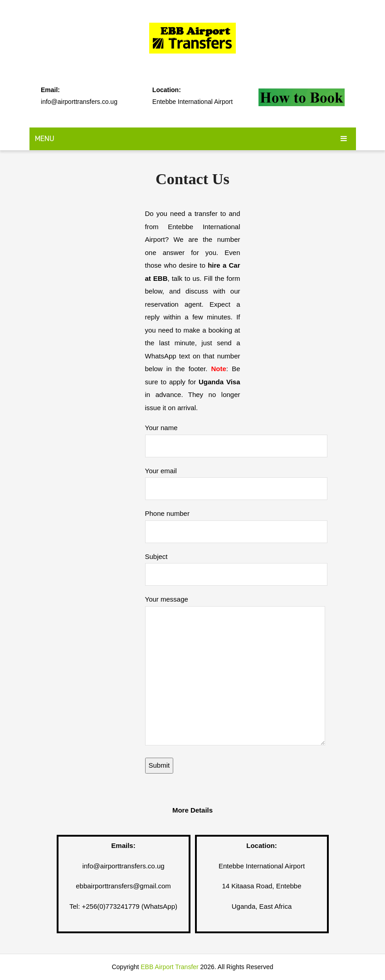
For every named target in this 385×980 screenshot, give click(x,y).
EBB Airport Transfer (169, 967)
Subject (236, 565)
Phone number (236, 522)
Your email (236, 479)
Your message (235, 671)
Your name (236, 436)
